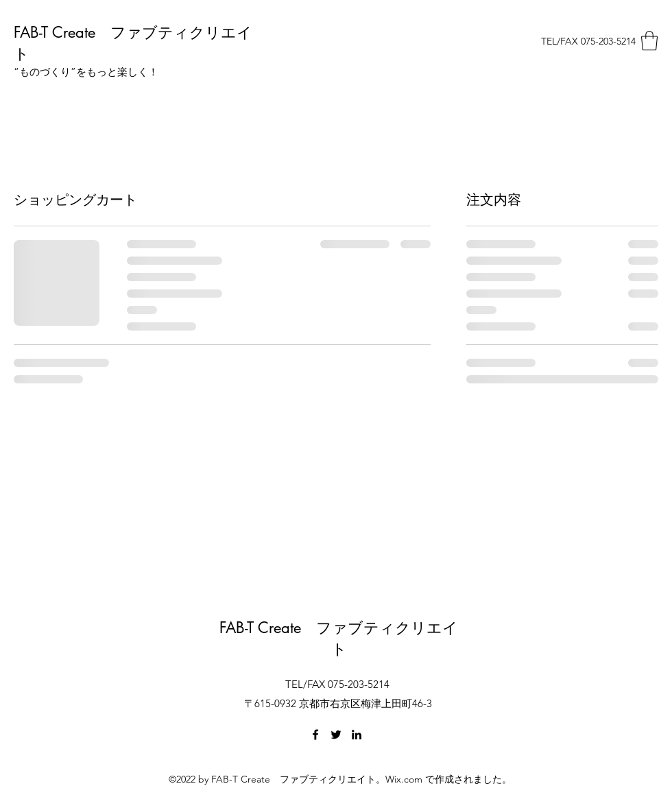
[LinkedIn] (357, 735)
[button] (649, 41)
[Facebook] (315, 735)
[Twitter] (336, 735)
